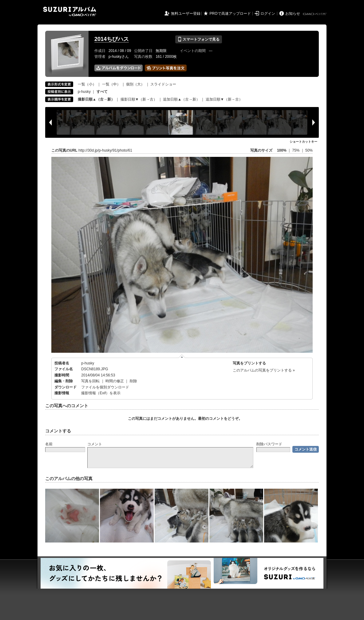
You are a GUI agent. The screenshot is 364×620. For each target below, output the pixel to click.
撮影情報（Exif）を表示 (101, 393)
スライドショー (163, 84)
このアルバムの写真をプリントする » (264, 370)
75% (296, 150)
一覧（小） (87, 84)
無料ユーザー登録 (186, 14)
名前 (49, 444)
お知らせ (293, 14)
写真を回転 (90, 381)
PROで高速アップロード (230, 14)
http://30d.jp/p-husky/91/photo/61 (105, 150)
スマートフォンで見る (198, 39)
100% (282, 150)
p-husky (84, 92)
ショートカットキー (303, 142)
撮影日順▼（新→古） (139, 99)
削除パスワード (269, 444)
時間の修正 (115, 381)
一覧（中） (111, 84)
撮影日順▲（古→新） (96, 99)
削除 (133, 381)
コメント (95, 444)
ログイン (268, 14)
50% (309, 150)
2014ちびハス (112, 39)
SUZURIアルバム (70, 12)
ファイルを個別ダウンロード (105, 387)
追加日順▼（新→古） (224, 99)
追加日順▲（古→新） (181, 99)
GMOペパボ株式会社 (315, 14)
